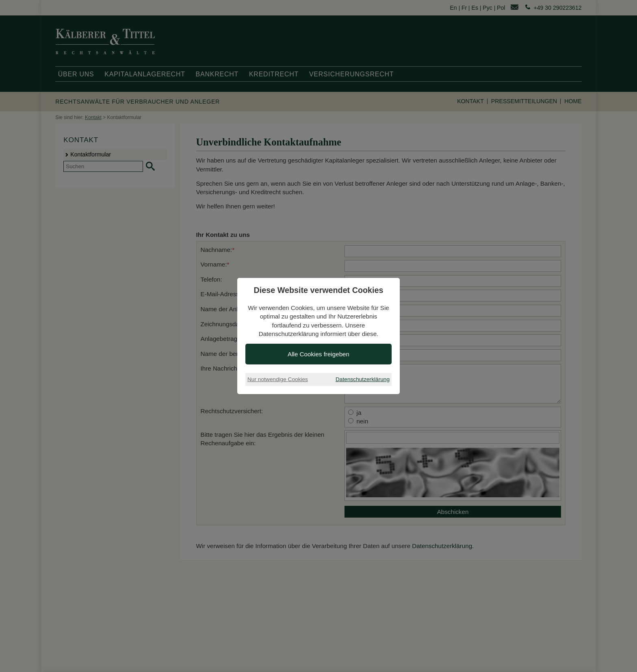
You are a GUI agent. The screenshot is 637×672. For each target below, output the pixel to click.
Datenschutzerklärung (363, 379)
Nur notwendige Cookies (278, 379)
